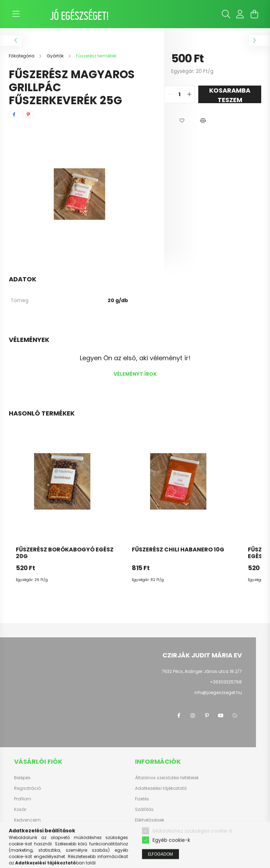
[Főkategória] (22, 56)
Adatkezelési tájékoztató (161, 788)
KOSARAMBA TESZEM (230, 95)
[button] (182, 121)
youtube (221, 716)
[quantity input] (179, 94)
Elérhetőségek (150, 820)
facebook (179, 716)
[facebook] (14, 114)
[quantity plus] (189, 94)
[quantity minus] (170, 94)
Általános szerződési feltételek (167, 778)
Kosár (20, 810)
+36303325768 (226, 682)
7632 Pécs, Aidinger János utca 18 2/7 (202, 671)
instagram (193, 716)
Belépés (22, 778)
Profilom (23, 799)
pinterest (207, 716)
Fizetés (142, 799)
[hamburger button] (16, 14)
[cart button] (254, 14)
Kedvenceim (27, 820)
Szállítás (144, 810)
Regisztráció (27, 788)
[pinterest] (28, 114)
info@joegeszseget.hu (218, 692)
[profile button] (240, 14)
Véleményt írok (135, 374)
